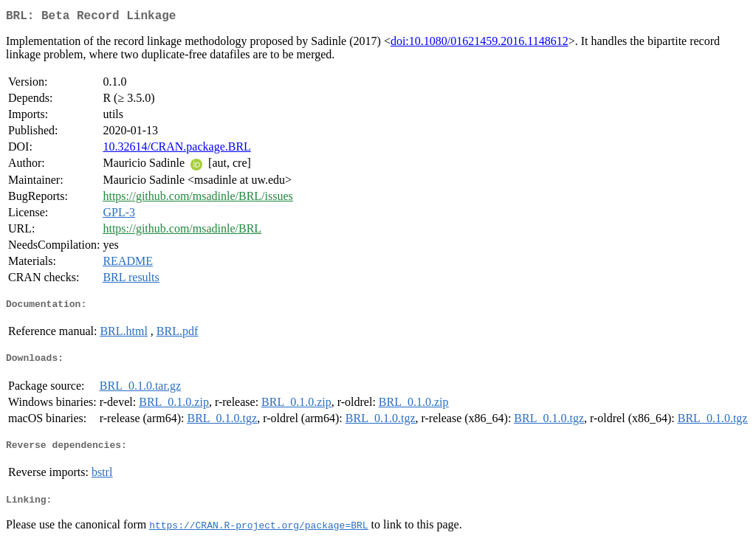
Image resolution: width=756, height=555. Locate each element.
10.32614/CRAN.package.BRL (176, 149)
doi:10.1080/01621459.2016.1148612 (480, 44)
